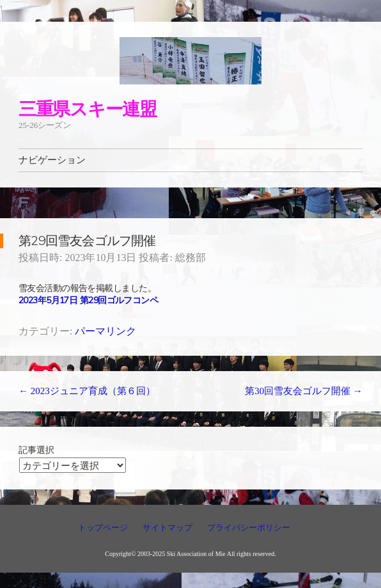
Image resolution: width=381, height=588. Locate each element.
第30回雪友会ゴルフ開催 (304, 391)
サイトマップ (167, 528)
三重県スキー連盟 (88, 108)
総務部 (190, 258)
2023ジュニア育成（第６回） (87, 391)
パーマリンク (105, 331)
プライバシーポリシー (249, 528)
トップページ (103, 528)
